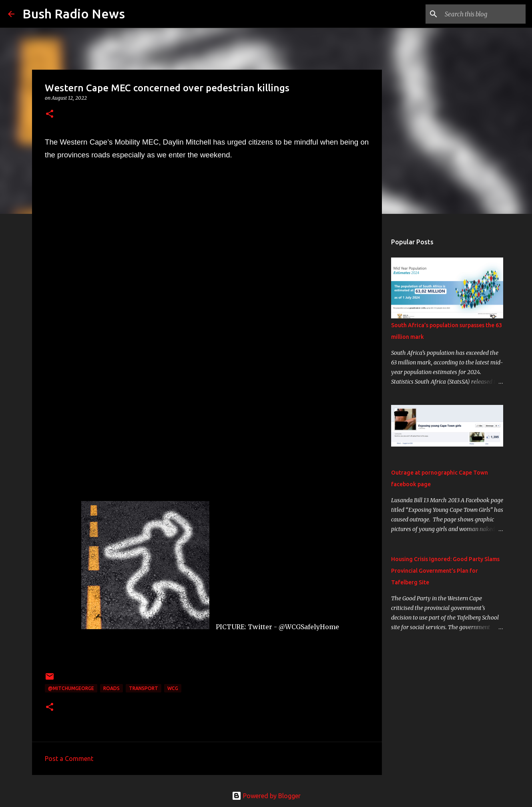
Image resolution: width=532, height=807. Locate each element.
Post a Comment (69, 759)
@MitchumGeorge (71, 688)
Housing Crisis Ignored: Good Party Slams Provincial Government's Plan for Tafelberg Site (445, 571)
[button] (50, 114)
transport (144, 688)
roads (111, 688)
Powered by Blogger (266, 796)
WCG (173, 688)
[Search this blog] (484, 14)
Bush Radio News (74, 14)
